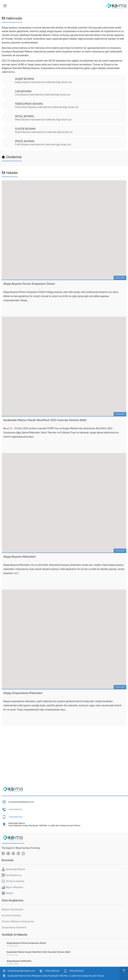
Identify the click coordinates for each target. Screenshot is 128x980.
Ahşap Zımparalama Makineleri (23, 693)
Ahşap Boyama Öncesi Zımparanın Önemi (29, 284)
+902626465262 (15, 809)
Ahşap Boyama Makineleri (20, 557)
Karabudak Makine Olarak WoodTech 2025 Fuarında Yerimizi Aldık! (45, 420)
